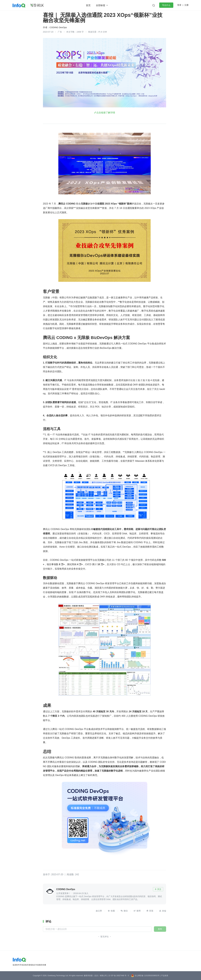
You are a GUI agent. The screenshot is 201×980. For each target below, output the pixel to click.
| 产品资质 (164, 976)
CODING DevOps (58, 27)
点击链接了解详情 (106, 113)
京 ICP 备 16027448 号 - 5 (119, 976)
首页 (88, 5)
